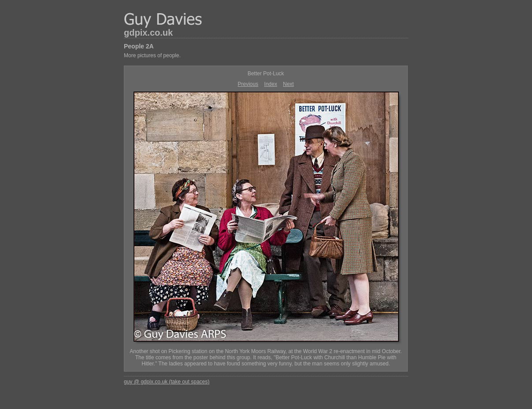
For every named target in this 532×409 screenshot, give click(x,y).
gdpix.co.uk (148, 33)
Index (270, 84)
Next (288, 84)
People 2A (139, 46)
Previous (248, 84)
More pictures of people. (152, 55)
